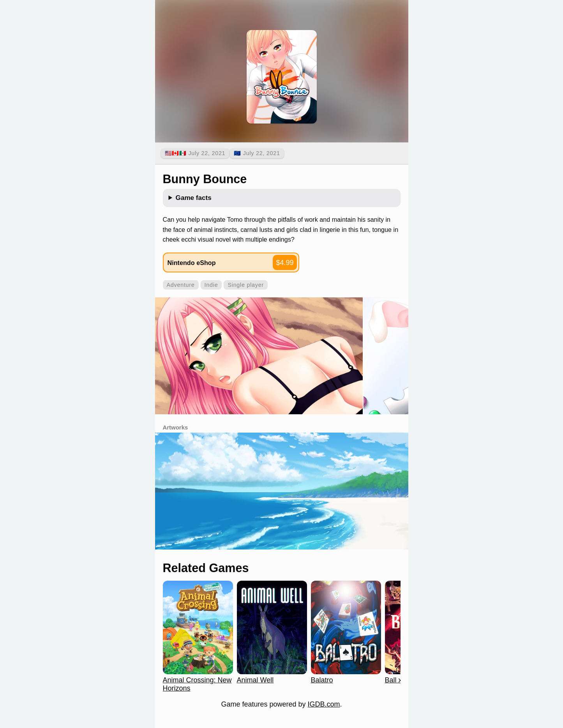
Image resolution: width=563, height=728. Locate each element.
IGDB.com (324, 704)
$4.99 (285, 263)
